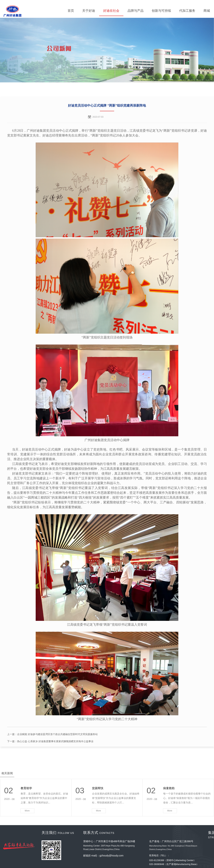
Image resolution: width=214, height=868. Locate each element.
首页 (71, 11)
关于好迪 (89, 11)
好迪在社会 (111, 11)
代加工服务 (187, 11)
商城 (207, 11)
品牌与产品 (136, 11)
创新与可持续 (161, 11)
